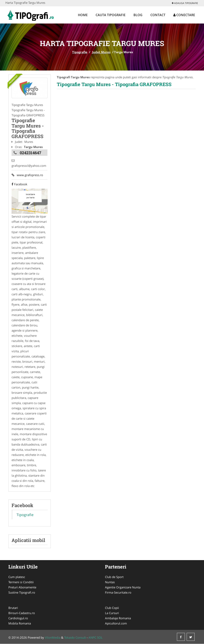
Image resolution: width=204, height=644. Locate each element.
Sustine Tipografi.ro (22, 593)
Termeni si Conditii (21, 582)
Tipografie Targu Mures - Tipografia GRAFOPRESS (114, 84)
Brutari (13, 608)
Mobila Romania (20, 623)
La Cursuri (112, 613)
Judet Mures (101, 52)
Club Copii (112, 608)
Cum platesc (17, 577)
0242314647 (30, 153)
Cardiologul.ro (18, 618)
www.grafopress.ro (27, 175)
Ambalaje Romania (118, 618)
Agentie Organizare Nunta (123, 587)
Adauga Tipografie (185, 3)
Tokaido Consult (75, 638)
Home (83, 15)
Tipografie (80, 52)
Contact (158, 15)
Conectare (184, 15)
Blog (138, 15)
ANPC (92, 638)
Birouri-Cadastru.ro (22, 613)
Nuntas (110, 582)
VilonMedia (53, 638)
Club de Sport (114, 577)
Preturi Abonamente (22, 587)
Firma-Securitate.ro (118, 593)
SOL (100, 638)
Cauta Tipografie (111, 15)
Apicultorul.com (116, 623)
